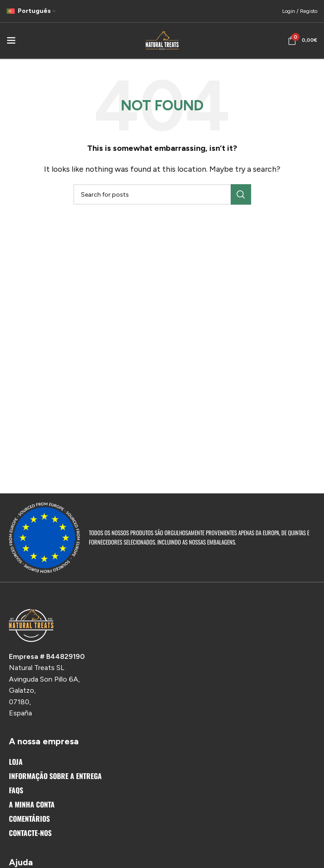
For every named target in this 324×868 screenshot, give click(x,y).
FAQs (16, 790)
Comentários (29, 819)
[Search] (162, 194)
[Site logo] (162, 40)
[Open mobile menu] (11, 40)
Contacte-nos (30, 833)
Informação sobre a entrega (55, 776)
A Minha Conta (32, 804)
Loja (16, 762)
